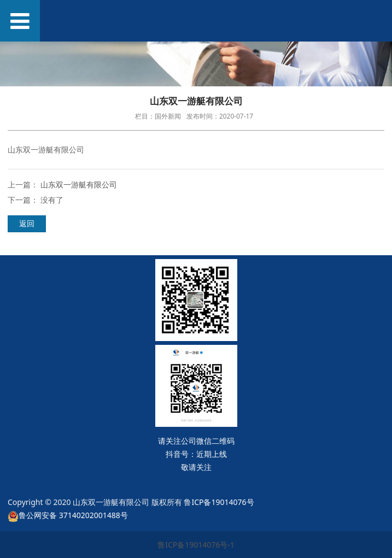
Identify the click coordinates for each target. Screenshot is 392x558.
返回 (27, 223)
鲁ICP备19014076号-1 (196, 545)
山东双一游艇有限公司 (79, 184)
